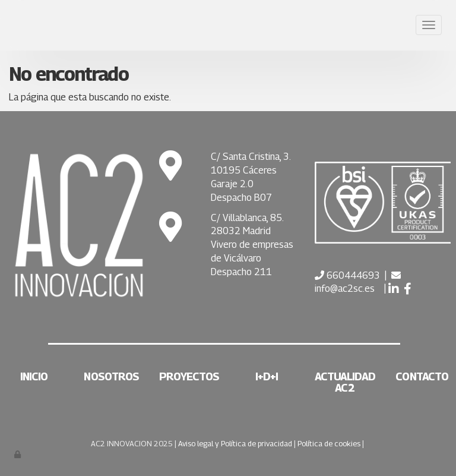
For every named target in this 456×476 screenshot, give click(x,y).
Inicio (34, 376)
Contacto (422, 376)
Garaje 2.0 (232, 184)
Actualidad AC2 (345, 382)
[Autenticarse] (18, 454)
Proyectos (189, 376)
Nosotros (111, 376)
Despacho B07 (241, 198)
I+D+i (267, 376)
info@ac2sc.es (345, 289)
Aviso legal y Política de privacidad (235, 444)
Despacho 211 (241, 272)
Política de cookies (329, 444)
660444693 (352, 275)
